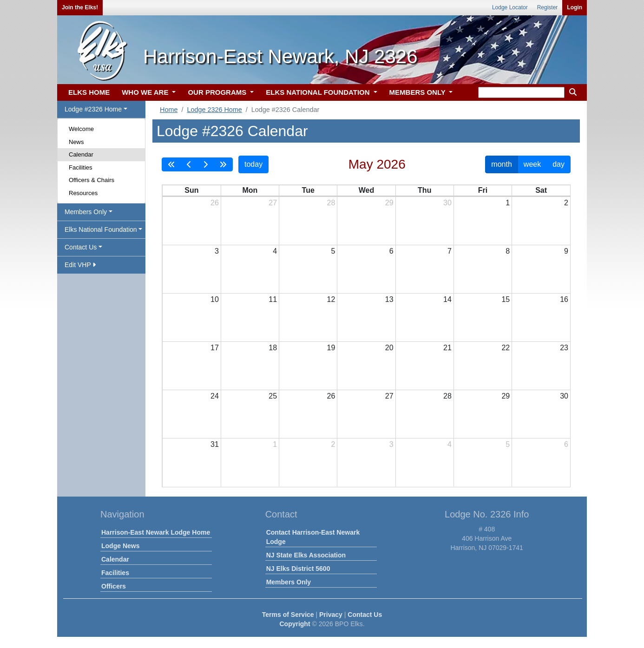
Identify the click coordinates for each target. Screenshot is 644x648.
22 (506, 348)
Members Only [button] (86, 212)
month (501, 164)
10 (215, 299)
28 (331, 203)
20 (389, 348)
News (76, 142)
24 (215, 396)
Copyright (295, 624)
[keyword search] (521, 92)
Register (548, 7)
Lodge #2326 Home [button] (93, 109)
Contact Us (365, 615)
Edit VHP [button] (80, 265)
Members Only (289, 582)
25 (273, 396)
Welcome (81, 129)
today (253, 164)
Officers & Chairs (92, 180)
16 (564, 299)
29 (389, 203)
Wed (366, 190)
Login (575, 7)
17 (215, 348)
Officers (114, 586)
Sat (541, 190)
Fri (483, 190)
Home (169, 110)
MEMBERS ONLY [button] (418, 92)
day (559, 164)
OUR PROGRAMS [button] (218, 92)
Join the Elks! (80, 7)
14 (447, 299)
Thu (424, 190)
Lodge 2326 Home (214, 110)
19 (331, 348)
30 (447, 203)
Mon (250, 190)
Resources (83, 193)
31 (215, 444)
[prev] (189, 164)
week (532, 164)
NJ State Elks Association (306, 555)
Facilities (81, 167)
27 (273, 203)
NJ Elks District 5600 (298, 569)
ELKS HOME (89, 92)
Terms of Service (288, 615)
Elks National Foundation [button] (101, 229)
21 (447, 348)
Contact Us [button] (81, 247)
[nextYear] (223, 164)
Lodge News (120, 546)
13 (389, 299)
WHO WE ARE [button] (146, 92)
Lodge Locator (510, 7)
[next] (205, 164)
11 (273, 299)
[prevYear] (171, 164)
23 (564, 348)
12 (331, 299)
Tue (308, 190)
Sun (191, 190)
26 (215, 203)
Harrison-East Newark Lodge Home (156, 532)
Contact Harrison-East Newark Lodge (313, 537)
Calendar (81, 154)
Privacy (331, 615)
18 (273, 348)
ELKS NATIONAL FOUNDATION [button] (319, 92)
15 (506, 299)
